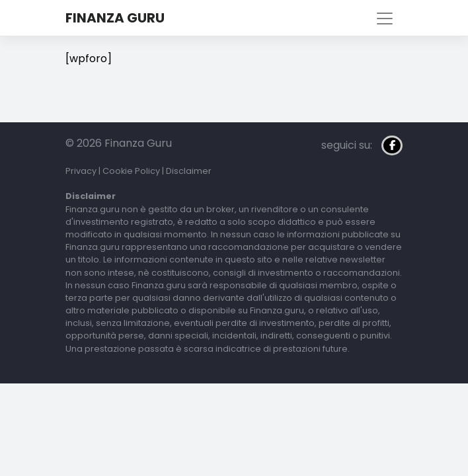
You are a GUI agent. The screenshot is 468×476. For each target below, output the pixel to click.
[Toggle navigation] (385, 19)
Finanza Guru (115, 18)
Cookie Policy (131, 171)
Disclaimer (189, 171)
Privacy (81, 171)
